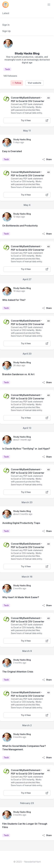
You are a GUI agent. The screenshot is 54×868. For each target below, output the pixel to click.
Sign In (6, 25)
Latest (6, 13)
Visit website (34, 83)
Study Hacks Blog (22, 139)
